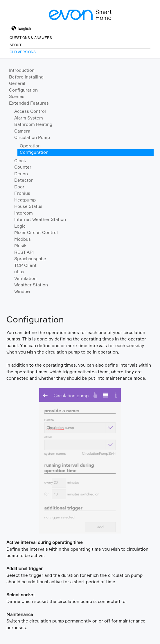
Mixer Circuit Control (36, 232)
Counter (23, 167)
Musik (20, 246)
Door (19, 187)
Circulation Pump (32, 137)
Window (22, 291)
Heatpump (25, 200)
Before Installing (26, 77)
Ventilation (25, 278)
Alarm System (29, 118)
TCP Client (25, 265)
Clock (20, 161)
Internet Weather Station (40, 219)
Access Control (30, 111)
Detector (24, 180)
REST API (24, 252)
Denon (21, 174)
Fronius (22, 193)
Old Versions (23, 52)
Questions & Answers (31, 38)
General (17, 83)
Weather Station (31, 285)
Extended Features (29, 103)
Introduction (22, 70)
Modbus (23, 239)
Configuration (23, 90)
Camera (22, 131)
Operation (30, 146)
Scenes (17, 96)
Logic (20, 226)
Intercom (24, 213)
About (16, 45)
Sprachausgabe (30, 259)
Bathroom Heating (33, 124)
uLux (19, 272)
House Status (28, 206)
